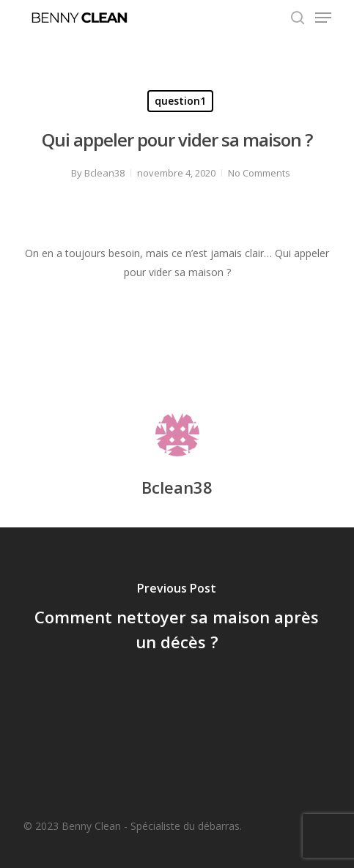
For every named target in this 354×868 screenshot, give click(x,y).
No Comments (259, 173)
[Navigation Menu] (323, 18)
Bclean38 (104, 173)
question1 (180, 101)
